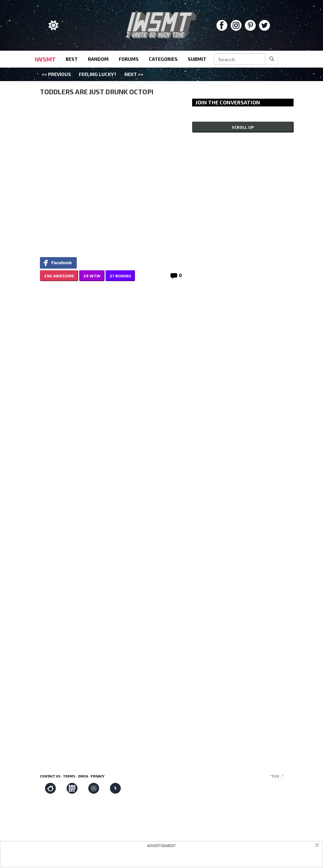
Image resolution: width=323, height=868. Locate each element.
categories (163, 59)
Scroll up (243, 127)
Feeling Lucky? (98, 74)
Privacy (98, 776)
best (72, 59)
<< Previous (56, 74)
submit (197, 59)
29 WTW (92, 276)
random (98, 59)
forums (129, 59)
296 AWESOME (59, 276)
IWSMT (45, 59)
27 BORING (120, 276)
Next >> (134, 74)
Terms (69, 776)
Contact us (50, 776)
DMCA (83, 776)
